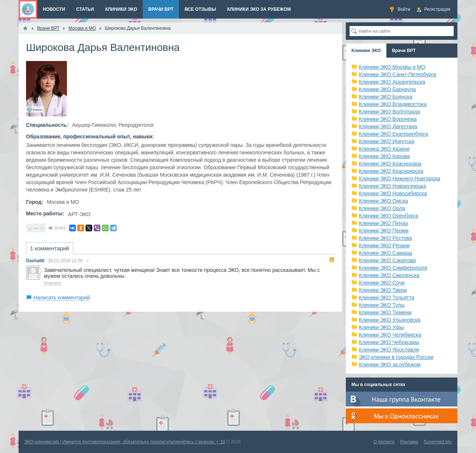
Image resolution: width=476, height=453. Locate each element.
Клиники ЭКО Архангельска (392, 82)
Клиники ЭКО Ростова (385, 238)
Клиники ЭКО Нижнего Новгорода (400, 179)
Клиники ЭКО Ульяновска (390, 320)
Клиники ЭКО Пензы (383, 223)
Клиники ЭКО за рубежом (390, 364)
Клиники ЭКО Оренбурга (389, 216)
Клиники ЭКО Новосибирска (393, 193)
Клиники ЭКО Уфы (381, 327)
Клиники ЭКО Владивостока (393, 104)
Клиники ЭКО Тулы (382, 305)
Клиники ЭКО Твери (383, 290)
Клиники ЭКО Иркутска (387, 141)
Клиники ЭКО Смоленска (389, 275)
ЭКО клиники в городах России (396, 357)
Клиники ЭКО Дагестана (388, 126)
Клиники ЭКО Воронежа (388, 119)
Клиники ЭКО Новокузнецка (393, 186)
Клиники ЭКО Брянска (386, 97)
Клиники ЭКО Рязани (384, 245)
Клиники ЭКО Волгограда (390, 112)
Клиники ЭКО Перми (384, 231)
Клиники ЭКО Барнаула (387, 89)
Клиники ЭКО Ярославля (389, 350)
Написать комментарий (62, 298)
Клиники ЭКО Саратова (387, 260)
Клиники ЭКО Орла (382, 208)
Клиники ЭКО (366, 51)
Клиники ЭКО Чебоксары (389, 342)
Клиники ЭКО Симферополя (393, 268)
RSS (332, 260)
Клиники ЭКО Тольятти (387, 298)
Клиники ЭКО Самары (386, 253)
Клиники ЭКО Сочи (382, 283)
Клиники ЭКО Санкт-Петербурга (398, 74)
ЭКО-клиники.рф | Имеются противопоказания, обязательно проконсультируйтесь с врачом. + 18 (125, 442)
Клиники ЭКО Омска (383, 201)
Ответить (53, 283)
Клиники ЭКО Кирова (384, 156)
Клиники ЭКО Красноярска (391, 171)
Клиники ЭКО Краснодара (390, 164)
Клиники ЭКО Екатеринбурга (393, 134)
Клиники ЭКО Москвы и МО (392, 67)
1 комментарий (50, 248)
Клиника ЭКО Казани (384, 149)
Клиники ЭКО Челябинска (390, 335)
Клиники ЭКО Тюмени (385, 312)
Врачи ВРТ (404, 51)
